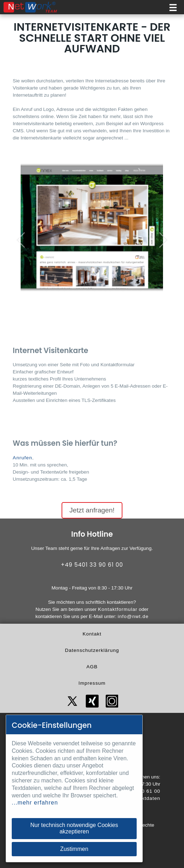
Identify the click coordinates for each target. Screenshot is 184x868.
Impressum (92, 683)
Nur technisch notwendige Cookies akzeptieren (74, 828)
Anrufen (23, 458)
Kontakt (92, 634)
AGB (92, 667)
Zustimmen (74, 849)
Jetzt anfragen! (92, 510)
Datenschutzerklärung (92, 650)
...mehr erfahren (35, 803)
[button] (21, 240)
